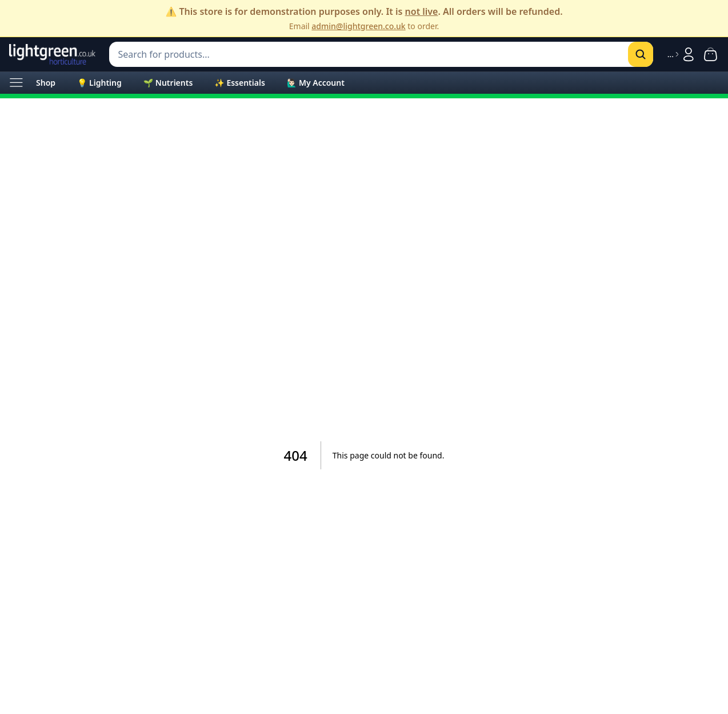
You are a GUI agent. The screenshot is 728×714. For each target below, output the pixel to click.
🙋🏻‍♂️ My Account (316, 83)
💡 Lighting (99, 83)
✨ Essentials (240, 83)
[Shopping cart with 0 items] (710, 54)
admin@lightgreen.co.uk (358, 26)
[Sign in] (682, 54)
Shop (46, 83)
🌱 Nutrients (168, 83)
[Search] (641, 54)
